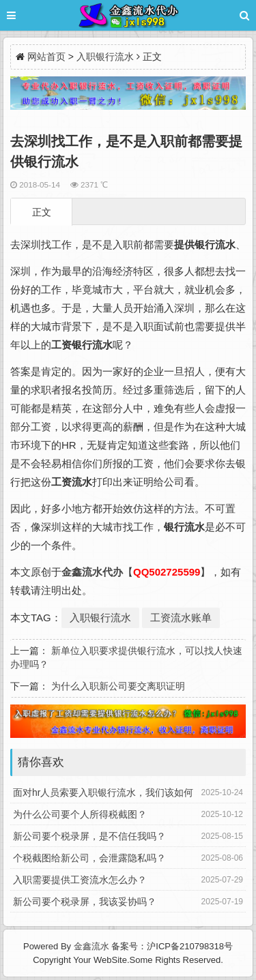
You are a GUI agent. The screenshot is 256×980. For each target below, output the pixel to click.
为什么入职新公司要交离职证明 (118, 686)
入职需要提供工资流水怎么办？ (80, 880)
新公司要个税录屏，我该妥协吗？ (85, 902)
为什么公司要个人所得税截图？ (80, 814)
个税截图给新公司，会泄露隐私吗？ (89, 858)
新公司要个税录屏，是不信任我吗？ (89, 836)
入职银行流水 (105, 57)
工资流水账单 (181, 618)
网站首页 (46, 57)
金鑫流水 (91, 946)
